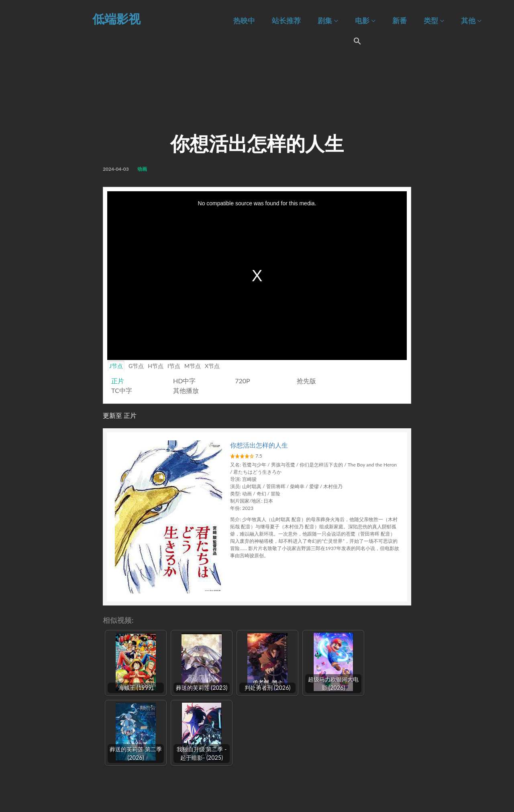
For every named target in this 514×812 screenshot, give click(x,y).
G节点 (136, 366)
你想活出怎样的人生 (259, 445)
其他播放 (186, 390)
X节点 (212, 366)
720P (242, 381)
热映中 (244, 21)
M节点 (193, 366)
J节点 (116, 366)
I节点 (174, 366)
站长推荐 (286, 21)
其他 (471, 21)
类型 (434, 21)
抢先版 (306, 381)
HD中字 (184, 381)
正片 (118, 381)
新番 (400, 21)
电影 (365, 21)
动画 (142, 169)
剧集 (328, 21)
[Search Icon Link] (357, 42)
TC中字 (122, 390)
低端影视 (116, 18)
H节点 (156, 366)
